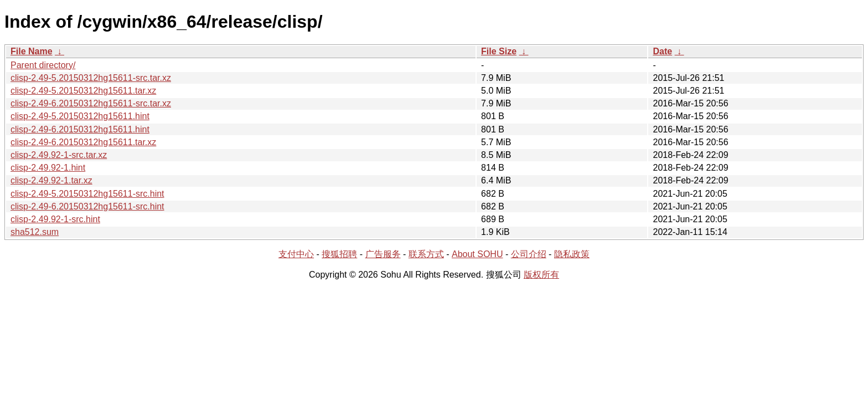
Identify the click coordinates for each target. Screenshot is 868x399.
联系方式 (426, 254)
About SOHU (477, 254)
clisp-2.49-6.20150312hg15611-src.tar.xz (91, 103)
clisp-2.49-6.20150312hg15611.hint (80, 129)
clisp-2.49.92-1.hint (48, 168)
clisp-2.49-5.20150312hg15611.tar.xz (83, 91)
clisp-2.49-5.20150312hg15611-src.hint (87, 194)
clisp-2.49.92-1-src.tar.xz (59, 155)
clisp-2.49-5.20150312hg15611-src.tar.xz (91, 78)
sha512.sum (35, 232)
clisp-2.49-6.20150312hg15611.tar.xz (83, 142)
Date (662, 51)
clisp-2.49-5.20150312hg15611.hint (80, 116)
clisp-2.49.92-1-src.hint (55, 219)
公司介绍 (529, 254)
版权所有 (541, 275)
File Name (32, 51)
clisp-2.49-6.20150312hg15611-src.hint (87, 206)
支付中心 (296, 254)
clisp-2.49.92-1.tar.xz (51, 180)
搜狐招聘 (339, 254)
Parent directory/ (43, 65)
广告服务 (383, 254)
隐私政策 (572, 254)
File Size (499, 51)
